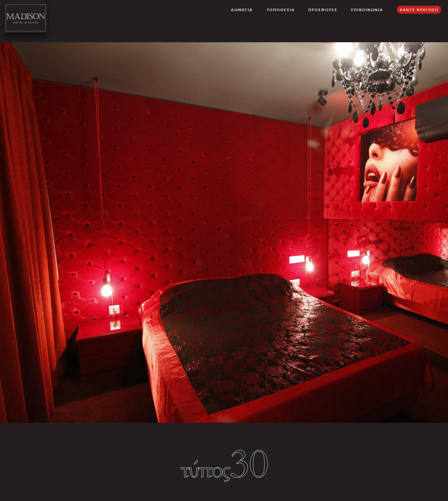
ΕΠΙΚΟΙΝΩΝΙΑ (367, 10)
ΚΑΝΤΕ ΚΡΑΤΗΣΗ (419, 10)
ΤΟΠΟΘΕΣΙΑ (281, 10)
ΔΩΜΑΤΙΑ (242, 10)
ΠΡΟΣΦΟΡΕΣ (323, 10)
